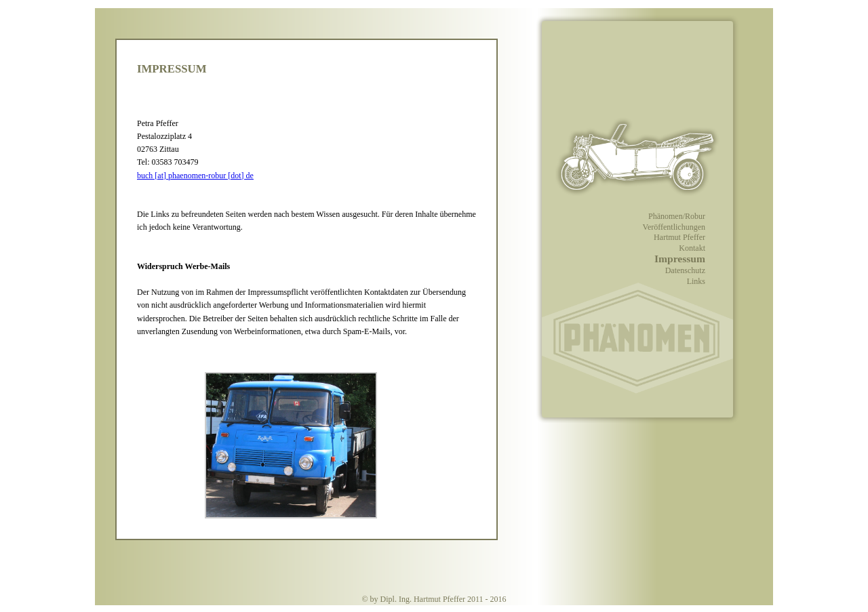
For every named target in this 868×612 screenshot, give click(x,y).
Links (696, 281)
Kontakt (692, 248)
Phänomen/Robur (677, 216)
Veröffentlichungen (674, 227)
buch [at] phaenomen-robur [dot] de (195, 176)
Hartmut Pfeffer (679, 237)
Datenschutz (685, 270)
